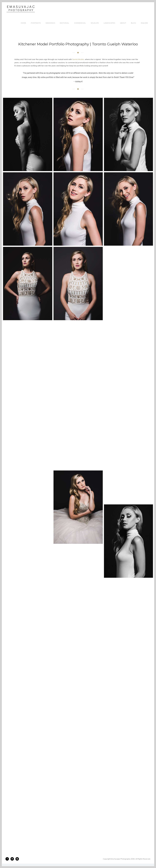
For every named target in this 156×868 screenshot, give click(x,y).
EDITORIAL (65, 23)
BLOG (134, 23)
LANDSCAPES (109, 23)
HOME (23, 23)
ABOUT (123, 23)
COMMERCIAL (80, 23)
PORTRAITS (36, 23)
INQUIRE (144, 23)
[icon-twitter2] (13, 859)
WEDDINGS (50, 23)
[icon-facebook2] (8, 859)
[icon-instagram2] (17, 859)
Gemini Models (78, 59)
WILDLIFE (95, 23)
